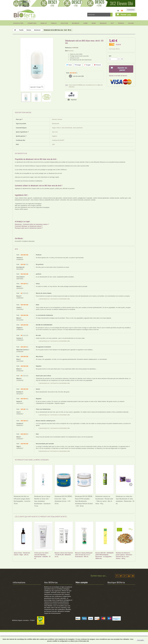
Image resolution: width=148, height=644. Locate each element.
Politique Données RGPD (21, 614)
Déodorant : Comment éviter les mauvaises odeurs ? (32, 224)
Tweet (69, 65)
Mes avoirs (79, 592)
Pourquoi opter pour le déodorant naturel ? (29, 228)
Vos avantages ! (18, 598)
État (66, 51)
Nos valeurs (17, 590)
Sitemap (47, 598)
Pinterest (98, 65)
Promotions (48, 587)
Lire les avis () (78, 76)
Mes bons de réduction (83, 600)
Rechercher (111, 15)
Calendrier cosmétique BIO (22, 606)
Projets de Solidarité (19, 611)
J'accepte (140, 640)
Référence (68, 48)
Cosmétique (32, 23)
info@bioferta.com (122, 608)
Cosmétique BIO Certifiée (52, 592)
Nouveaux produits (50, 590)
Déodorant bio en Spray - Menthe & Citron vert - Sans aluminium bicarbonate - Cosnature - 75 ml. (43, 501)
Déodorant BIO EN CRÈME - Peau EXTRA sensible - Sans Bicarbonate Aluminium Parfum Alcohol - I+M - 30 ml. (84, 501)
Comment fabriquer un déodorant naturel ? (29, 226)
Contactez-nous (18, 587)
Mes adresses (80, 595)
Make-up (44, 23)
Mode (94, 23)
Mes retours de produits (83, 590)
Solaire (131, 23)
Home (85, 23)
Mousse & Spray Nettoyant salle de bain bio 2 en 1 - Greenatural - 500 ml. (84, 555)
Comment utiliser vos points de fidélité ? (26, 619)
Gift (112, 23)
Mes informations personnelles (86, 598)
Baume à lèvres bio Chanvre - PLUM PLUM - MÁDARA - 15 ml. (64, 555)
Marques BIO (48, 595)
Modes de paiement (19, 600)
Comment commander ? (21, 617)
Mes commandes (81, 587)
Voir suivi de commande (21, 622)
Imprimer (74, 100)
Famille (54, 23)
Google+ (88, 65)
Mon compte (82, 582)
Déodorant (37, 30)
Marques (103, 23)
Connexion (131, 10)
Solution (64, 23)
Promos (121, 23)
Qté (110, 56)
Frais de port (17, 592)
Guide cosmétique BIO (20, 625)
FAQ (14, 609)
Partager (78, 65)
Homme (29, 30)
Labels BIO (16, 603)
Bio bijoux (76, 23)
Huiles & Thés (18, 23)
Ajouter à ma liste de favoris (118, 76)
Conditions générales (20, 595)
